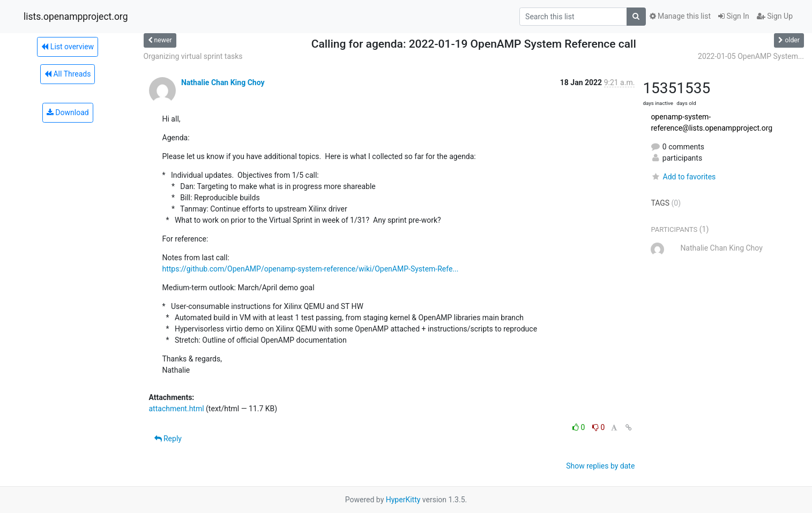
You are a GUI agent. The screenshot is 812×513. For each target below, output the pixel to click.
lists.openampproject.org (76, 17)
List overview (68, 47)
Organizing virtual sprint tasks (193, 56)
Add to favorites (683, 177)
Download (68, 112)
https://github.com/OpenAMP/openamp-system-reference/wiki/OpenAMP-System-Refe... (311, 269)
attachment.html (177, 409)
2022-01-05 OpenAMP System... (751, 56)
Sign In (734, 16)
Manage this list (680, 16)
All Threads (68, 74)
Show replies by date (600, 466)
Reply (168, 439)
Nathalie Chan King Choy (223, 82)
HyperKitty (403, 500)
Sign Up (775, 16)
